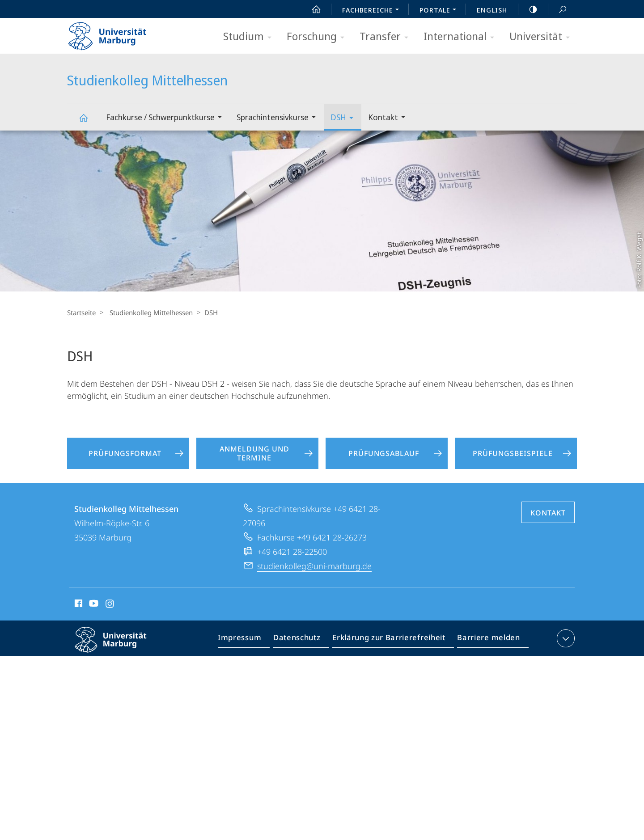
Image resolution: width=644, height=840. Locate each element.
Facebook (78, 605)
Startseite (81, 312)
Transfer (387, 37)
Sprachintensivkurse (279, 118)
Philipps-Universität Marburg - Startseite (115, 33)
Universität (542, 37)
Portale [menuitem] (440, 11)
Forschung (318, 37)
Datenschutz (304, 640)
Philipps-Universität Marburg (119, 647)
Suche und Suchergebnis (558, 10)
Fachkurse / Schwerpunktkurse (167, 118)
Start (311, 9)
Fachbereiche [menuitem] (373, 11)
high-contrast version (528, 9)
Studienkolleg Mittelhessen (89, 122)
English (492, 10)
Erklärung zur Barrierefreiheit (392, 640)
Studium (250, 37)
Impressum (250, 640)
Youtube (93, 605)
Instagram (110, 605)
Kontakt (390, 118)
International (462, 37)
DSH (345, 119)
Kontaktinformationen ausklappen (565, 638)
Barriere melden (486, 640)
